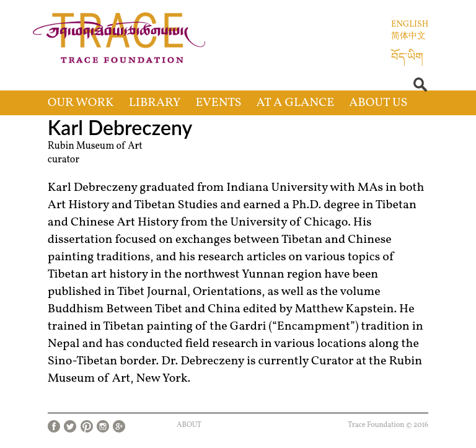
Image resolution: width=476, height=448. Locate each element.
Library (155, 103)
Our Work (81, 103)
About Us (378, 103)
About (189, 425)
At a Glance (296, 103)
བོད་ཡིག (407, 58)
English (410, 24)
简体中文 (408, 36)
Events (218, 103)
